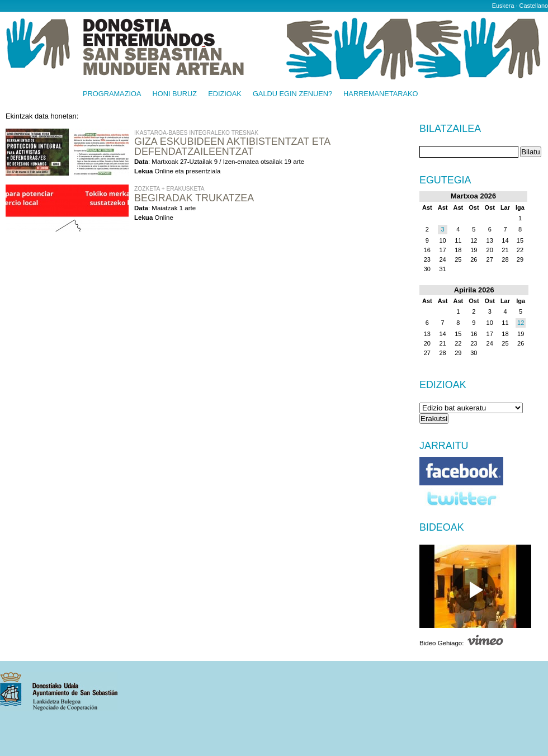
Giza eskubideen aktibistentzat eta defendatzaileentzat (232, 147)
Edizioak (225, 94)
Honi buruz (175, 94)
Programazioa (112, 94)
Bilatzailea (450, 129)
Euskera (503, 6)
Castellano (534, 6)
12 (521, 323)
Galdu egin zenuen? (292, 94)
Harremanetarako (381, 94)
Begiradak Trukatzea (194, 198)
